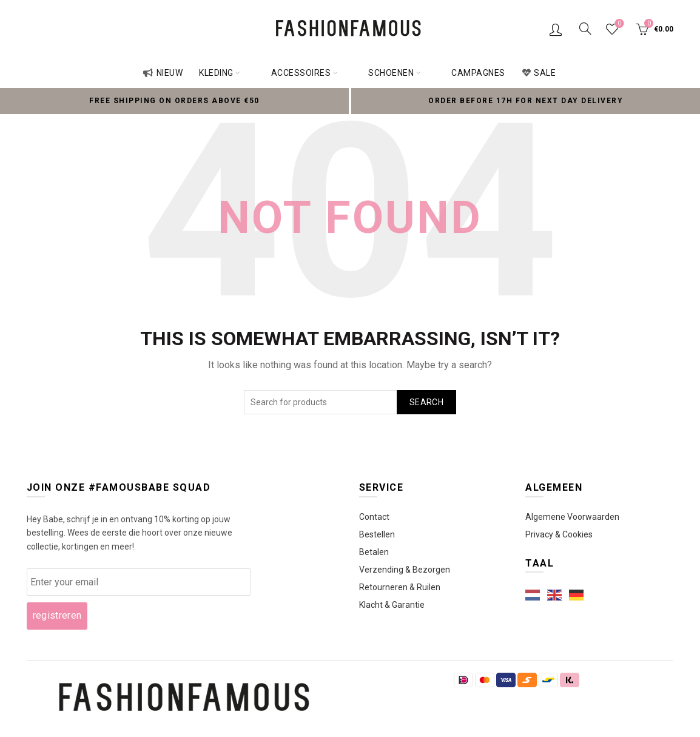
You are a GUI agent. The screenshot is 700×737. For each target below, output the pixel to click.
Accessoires (301, 73)
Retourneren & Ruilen (400, 587)
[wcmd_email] (139, 582)
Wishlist (618, 24)
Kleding (216, 73)
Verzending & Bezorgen (405, 570)
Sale (539, 73)
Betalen (374, 552)
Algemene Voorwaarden (572, 517)
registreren (57, 615)
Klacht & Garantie (392, 605)
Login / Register (557, 29)
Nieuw (163, 73)
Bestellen (377, 534)
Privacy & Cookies (559, 534)
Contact (374, 517)
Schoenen (391, 73)
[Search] (585, 29)
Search (426, 402)
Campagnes (478, 73)
